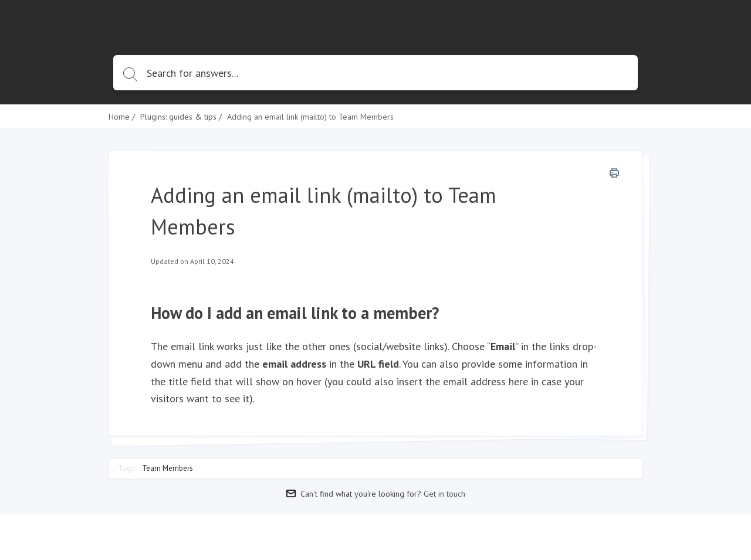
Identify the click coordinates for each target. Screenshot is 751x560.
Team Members (168, 469)
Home (119, 117)
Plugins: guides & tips (178, 117)
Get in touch (444, 494)
